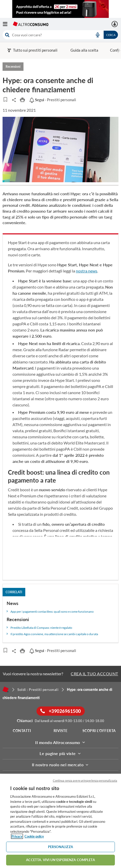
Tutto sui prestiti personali (32, 50)
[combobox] (60, 35)
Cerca (111, 35)
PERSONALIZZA (60, 847)
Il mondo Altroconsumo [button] (60, 742)
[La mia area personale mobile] (115, 24)
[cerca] (46, 35)
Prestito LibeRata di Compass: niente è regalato (41, 628)
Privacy (17, 836)
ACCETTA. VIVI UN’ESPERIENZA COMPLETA (60, 860)
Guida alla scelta (84, 50)
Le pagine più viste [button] (60, 753)
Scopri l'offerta (99, 731)
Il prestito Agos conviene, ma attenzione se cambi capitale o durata (54, 634)
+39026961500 (61, 711)
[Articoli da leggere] (5, 99)
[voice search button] (98, 35)
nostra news (87, 271)
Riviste (61, 731)
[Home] (6, 689)
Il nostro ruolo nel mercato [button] (61, 765)
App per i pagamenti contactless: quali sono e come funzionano (52, 612)
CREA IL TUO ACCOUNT (94, 674)
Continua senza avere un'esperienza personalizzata (85, 780)
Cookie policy (34, 836)
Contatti (22, 731)
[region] (60, 821)
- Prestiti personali (53, 100)
